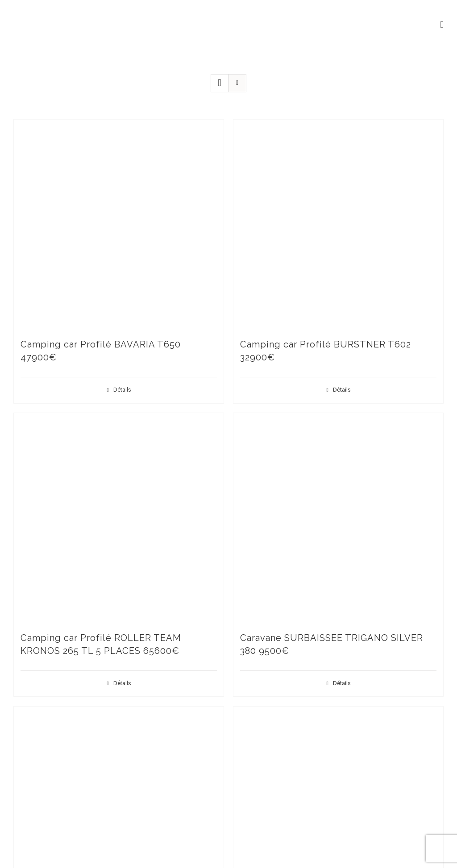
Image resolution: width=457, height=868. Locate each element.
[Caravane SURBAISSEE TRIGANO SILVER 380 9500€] (338, 518)
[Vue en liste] (237, 83)
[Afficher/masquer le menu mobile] (442, 25)
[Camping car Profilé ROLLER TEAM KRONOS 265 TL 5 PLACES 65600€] (119, 518)
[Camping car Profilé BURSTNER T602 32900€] (338, 224)
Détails (122, 390)
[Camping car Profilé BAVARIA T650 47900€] (119, 224)
